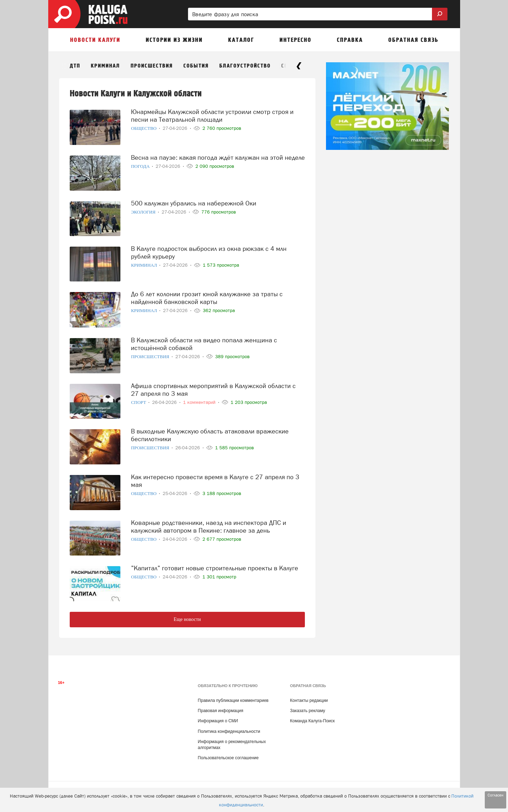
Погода (141, 166)
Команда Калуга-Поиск (312, 721)
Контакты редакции (309, 700)
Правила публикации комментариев (233, 700)
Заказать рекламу (308, 711)
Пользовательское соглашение (228, 758)
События (196, 66)
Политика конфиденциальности (229, 731)
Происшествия (152, 66)
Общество (144, 128)
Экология (144, 212)
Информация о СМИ (218, 721)
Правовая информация (221, 711)
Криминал (105, 66)
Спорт (139, 402)
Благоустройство (245, 66)
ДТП (75, 66)
